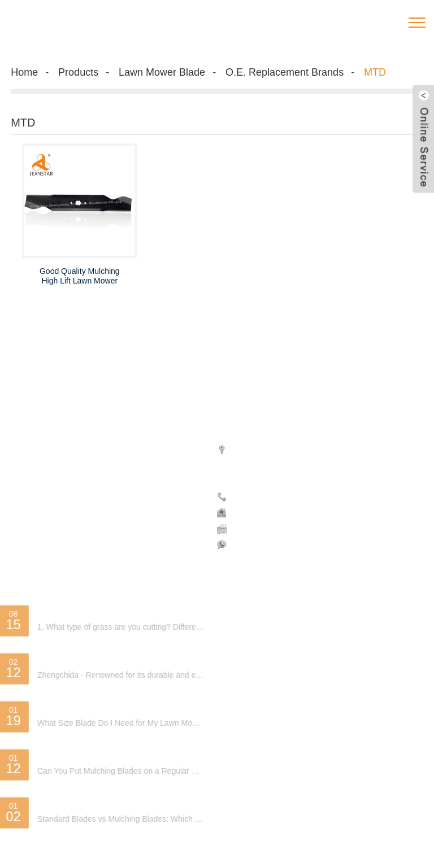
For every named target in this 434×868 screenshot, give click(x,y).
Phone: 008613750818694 (281, 496)
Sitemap (78, 456)
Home (24, 72)
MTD (375, 72)
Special (112, 456)
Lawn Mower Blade (162, 72)
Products (78, 72)
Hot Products (34, 456)
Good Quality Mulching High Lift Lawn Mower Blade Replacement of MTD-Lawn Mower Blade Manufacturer (80, 276)
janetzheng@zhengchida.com (286, 512)
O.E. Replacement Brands (285, 72)
